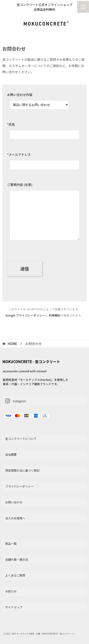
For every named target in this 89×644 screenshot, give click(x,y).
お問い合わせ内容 (20, 95)
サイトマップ (14, 607)
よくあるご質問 (15, 575)
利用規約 (55, 315)
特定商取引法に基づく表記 (22, 470)
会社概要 (11, 454)
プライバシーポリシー (19, 486)
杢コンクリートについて (21, 438)
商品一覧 (11, 543)
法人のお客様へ (15, 518)
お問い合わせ (14, 502)
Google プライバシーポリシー (25, 315)
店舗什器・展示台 (17, 559)
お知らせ (11, 591)
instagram (16, 401)
